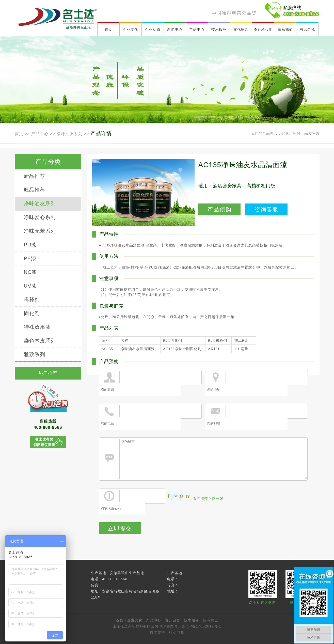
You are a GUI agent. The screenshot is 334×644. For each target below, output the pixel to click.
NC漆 (30, 272)
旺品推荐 (35, 190)
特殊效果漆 (37, 327)
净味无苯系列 (40, 231)
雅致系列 (35, 354)
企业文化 (135, 620)
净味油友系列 (70, 134)
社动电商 (177, 632)
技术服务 (192, 620)
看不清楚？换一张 (208, 499)
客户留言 (173, 620)
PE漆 (30, 258)
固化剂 (32, 313)
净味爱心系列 (40, 217)
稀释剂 (32, 300)
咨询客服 (266, 209)
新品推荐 (35, 176)
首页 (20, 134)
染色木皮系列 (40, 341)
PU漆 (30, 245)
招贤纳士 (211, 620)
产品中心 (40, 134)
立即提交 (120, 529)
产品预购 (219, 209)
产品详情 (101, 133)
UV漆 (30, 286)
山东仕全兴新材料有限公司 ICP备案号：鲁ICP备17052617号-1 (167, 626)
